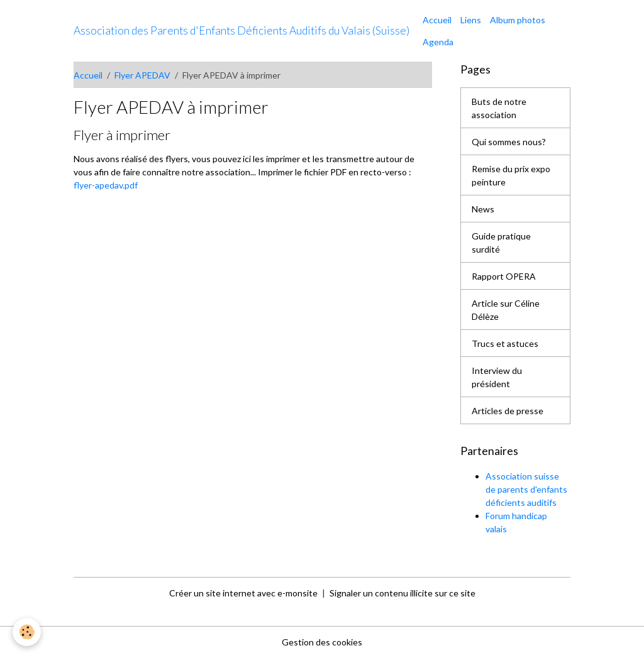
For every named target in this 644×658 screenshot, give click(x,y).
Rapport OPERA (504, 276)
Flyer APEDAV (142, 75)
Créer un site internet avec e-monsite (243, 593)
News (483, 209)
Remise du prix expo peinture (511, 175)
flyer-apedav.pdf (106, 185)
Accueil (437, 20)
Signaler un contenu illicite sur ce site (402, 593)
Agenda (438, 42)
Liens (471, 20)
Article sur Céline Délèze (506, 310)
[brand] (241, 31)
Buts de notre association (499, 108)
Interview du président (497, 377)
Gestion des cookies (322, 642)
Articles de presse (508, 411)
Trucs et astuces (505, 343)
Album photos (518, 20)
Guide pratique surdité (501, 243)
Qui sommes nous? (509, 142)
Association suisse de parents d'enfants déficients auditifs (526, 489)
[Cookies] (27, 632)
